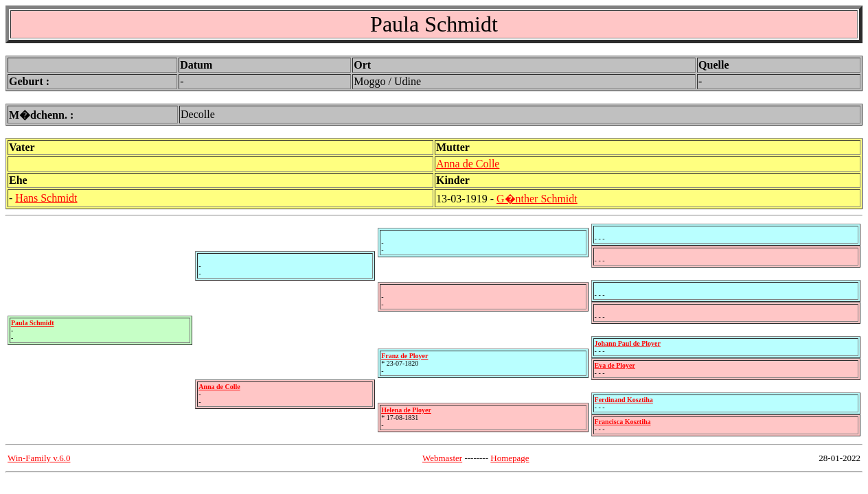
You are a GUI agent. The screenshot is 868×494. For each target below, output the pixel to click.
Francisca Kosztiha (623, 422)
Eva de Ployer (615, 365)
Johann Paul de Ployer (628, 343)
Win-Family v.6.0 (39, 458)
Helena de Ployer (406, 410)
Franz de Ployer (404, 356)
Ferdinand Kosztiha (624, 400)
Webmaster (442, 458)
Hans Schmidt (46, 198)
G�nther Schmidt (537, 199)
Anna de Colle (468, 164)
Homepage (510, 458)
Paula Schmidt (33, 323)
